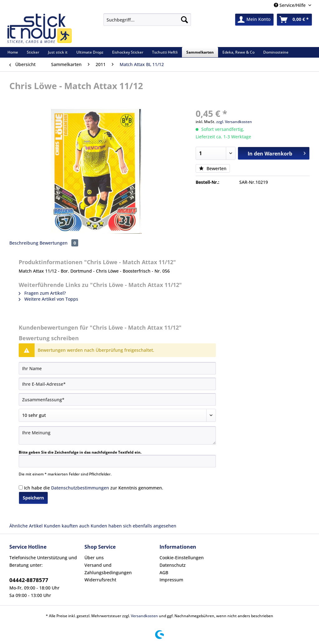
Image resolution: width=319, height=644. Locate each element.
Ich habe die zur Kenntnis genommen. (94, 488)
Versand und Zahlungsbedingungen (108, 569)
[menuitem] (147, 23)
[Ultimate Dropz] (90, 52)
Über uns (94, 558)
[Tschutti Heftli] (165, 52)
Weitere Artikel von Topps (48, 299)
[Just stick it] (58, 52)
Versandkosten (144, 616)
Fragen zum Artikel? (42, 293)
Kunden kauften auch (67, 526)
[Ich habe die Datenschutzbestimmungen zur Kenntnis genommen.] (21, 487)
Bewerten (213, 168)
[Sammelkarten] (200, 52)
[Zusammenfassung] (117, 399)
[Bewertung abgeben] (117, 415)
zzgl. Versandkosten (234, 122)
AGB (164, 572)
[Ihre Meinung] (117, 435)
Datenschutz (173, 565)
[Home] (13, 52)
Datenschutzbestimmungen (80, 488)
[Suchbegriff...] (147, 20)
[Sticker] (33, 52)
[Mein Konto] (254, 20)
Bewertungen (59, 243)
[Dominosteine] (276, 52)
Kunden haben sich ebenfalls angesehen (133, 526)
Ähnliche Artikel (26, 526)
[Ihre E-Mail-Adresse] (117, 384)
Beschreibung (24, 243)
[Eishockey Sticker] (128, 52)
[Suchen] (184, 20)
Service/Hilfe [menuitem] (290, 5)
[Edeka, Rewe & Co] (238, 52)
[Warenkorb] (294, 20)
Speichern (33, 498)
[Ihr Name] (117, 368)
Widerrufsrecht (100, 580)
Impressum (171, 580)
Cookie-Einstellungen (182, 558)
